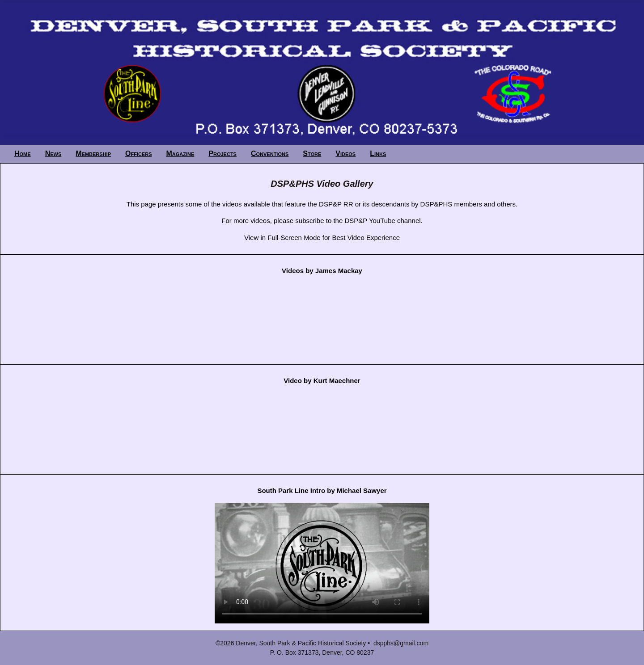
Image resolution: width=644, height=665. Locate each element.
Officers (139, 154)
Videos (345, 154)
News (53, 154)
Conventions (270, 154)
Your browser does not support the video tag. (322, 563)
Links (378, 154)
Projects (222, 154)
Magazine (180, 154)
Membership (93, 154)
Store (312, 154)
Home (23, 154)
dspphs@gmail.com (401, 643)
